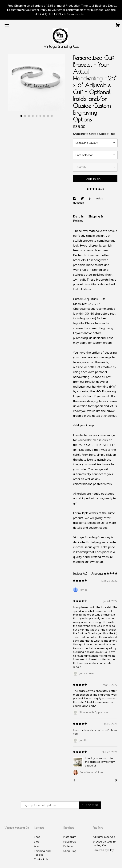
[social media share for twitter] (83, 198)
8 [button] (48, 116)
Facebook (70, 842)
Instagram (70, 837)
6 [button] (40, 116)
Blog (37, 842)
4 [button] (33, 116)
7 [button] (44, 116)
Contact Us (41, 859)
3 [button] (29, 116)
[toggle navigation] (7, 25)
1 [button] (21, 116)
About (38, 846)
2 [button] (25, 116)
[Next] (116, 781)
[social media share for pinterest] (90, 198)
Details (79, 216)
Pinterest (69, 846)
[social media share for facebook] (75, 198)
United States (99, 134)
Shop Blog (70, 851)
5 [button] (37, 116)
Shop (37, 837)
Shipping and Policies (42, 853)
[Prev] (74, 781)
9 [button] (52, 116)
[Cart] (118, 25)
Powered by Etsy (103, 850)
